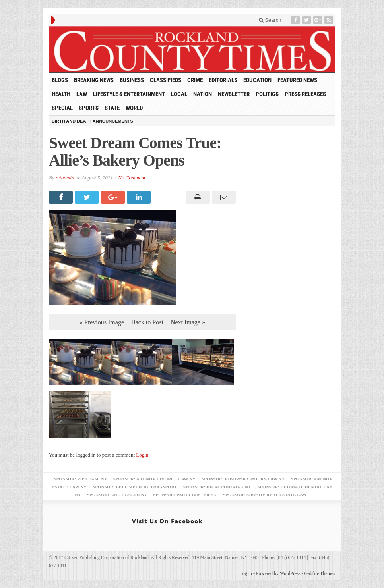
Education (257, 80)
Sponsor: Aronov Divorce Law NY (154, 479)
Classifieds (166, 80)
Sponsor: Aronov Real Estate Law (265, 495)
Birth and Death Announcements (92, 121)
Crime (195, 80)
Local (179, 94)
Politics (267, 94)
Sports (89, 108)
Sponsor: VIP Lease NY (80, 479)
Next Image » (188, 322)
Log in (246, 573)
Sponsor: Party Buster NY (185, 495)
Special (62, 108)
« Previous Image (102, 322)
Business (132, 80)
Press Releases (305, 94)
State (112, 108)
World (134, 108)
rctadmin (65, 178)
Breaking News (94, 80)
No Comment (132, 178)
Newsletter (234, 94)
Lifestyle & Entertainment (129, 94)
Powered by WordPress (278, 573)
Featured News (297, 80)
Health (61, 94)
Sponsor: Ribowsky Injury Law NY (243, 479)
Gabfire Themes (320, 573)
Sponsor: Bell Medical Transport (135, 487)
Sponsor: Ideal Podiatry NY (217, 487)
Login (142, 455)
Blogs (60, 80)
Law (82, 94)
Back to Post (147, 322)
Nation (203, 94)
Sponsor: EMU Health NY (117, 495)
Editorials (223, 80)
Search (270, 20)
